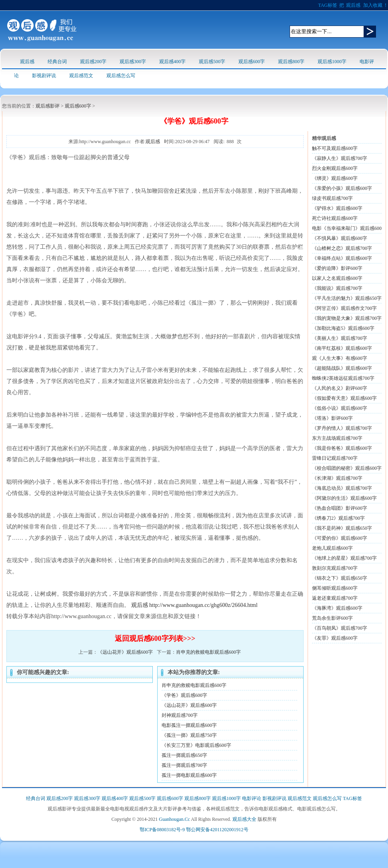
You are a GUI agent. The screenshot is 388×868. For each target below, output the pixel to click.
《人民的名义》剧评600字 (340, 388)
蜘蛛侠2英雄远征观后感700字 (343, 378)
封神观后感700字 (180, 715)
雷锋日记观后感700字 (335, 458)
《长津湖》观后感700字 (337, 478)
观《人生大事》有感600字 (340, 358)
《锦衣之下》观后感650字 (340, 578)
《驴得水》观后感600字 (337, 208)
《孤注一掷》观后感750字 (189, 735)
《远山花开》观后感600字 (125, 652)
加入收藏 (373, 5)
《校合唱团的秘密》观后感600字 (347, 468)
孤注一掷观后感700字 (184, 765)
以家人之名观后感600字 (337, 278)
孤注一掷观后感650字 (184, 755)
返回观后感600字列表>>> (155, 639)
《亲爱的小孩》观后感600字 (342, 188)
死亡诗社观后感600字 (335, 218)
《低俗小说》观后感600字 (340, 408)
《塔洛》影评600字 (332, 418)
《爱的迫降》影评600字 (337, 268)
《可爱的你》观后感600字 (340, 538)
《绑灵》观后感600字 (335, 178)
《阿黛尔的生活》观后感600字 (344, 498)
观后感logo (42, 30)
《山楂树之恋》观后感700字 (342, 248)
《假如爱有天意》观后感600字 (344, 398)
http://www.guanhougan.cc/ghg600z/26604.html (203, 605)
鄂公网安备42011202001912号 (217, 830)
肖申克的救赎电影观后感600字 (208, 652)
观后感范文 (81, 76)
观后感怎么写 (121, 76)
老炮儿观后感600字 (332, 548)
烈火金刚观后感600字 (335, 168)
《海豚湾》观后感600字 (337, 608)
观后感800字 (291, 62)
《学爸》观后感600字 (184, 695)
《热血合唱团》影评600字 (340, 508)
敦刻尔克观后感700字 (335, 568)
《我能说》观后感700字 (337, 288)
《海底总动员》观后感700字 (342, 488)
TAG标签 (328, 5)
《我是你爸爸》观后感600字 (342, 448)
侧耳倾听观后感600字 (335, 588)
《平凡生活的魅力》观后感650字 (347, 298)
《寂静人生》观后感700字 (340, 158)
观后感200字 (93, 62)
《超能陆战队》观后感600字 (342, 368)
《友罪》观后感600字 (335, 638)
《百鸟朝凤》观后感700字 (340, 628)
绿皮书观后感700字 (332, 198)
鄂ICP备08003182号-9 (162, 830)
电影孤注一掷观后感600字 (189, 725)
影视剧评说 (44, 76)
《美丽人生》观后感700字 (340, 338)
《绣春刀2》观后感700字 (338, 518)
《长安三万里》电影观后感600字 (196, 745)
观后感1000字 (332, 62)
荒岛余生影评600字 (332, 618)
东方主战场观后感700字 (337, 438)
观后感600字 (252, 62)
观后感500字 (212, 62)
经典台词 (57, 62)
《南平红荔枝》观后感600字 (342, 348)
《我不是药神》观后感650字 (342, 528)
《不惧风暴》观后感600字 (340, 238)
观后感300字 (133, 62)
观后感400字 (172, 62)
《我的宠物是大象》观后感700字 (347, 318)
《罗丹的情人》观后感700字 (342, 428)
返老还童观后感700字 (335, 598)
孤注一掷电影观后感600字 (189, 775)
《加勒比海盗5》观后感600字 (343, 328)
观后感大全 (244, 819)
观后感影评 (48, 106)
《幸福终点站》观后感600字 (342, 258)
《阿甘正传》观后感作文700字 (344, 308)
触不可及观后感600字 (335, 148)
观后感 (353, 5)
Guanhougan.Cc (174, 819)
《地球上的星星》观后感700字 (344, 558)
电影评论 (252, 798)
